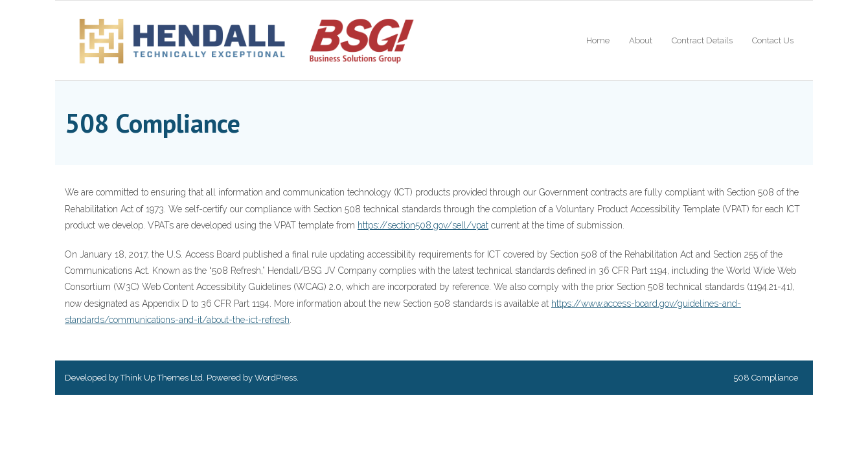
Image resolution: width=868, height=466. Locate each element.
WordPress (276, 378)
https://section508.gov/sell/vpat (423, 225)
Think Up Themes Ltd (162, 378)
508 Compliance (766, 378)
